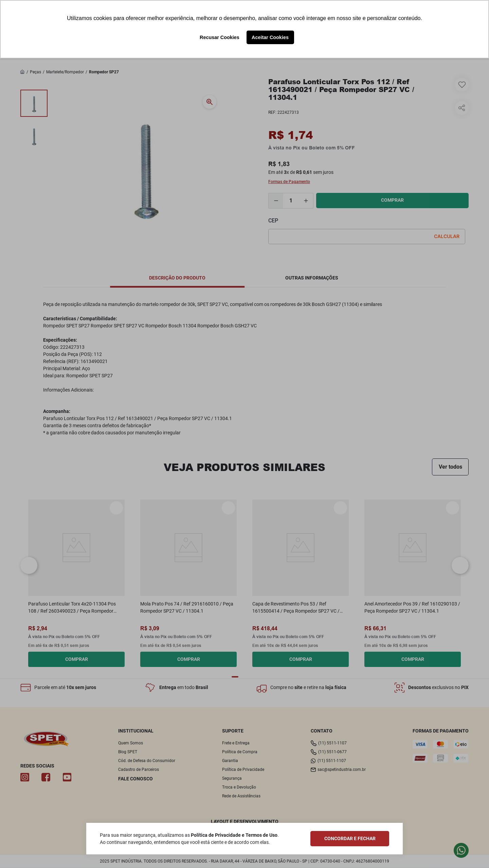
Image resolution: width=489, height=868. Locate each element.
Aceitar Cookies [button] (270, 37)
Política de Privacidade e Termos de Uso (234, 835)
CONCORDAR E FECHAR (350, 838)
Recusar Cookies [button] (220, 37)
